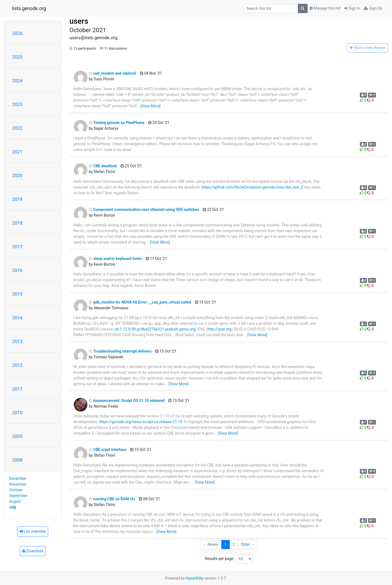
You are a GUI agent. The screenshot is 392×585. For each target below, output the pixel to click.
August (15, 501)
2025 (17, 57)
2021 (17, 152)
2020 (17, 175)
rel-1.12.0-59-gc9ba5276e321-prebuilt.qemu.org (155, 329)
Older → (248, 544)
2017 (17, 247)
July (13, 507)
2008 (17, 460)
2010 (17, 413)
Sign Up (373, 8)
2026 (17, 33)
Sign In (352, 8)
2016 (17, 270)
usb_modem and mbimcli (112, 73)
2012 (17, 365)
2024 (17, 81)
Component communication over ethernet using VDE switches (144, 210)
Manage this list (325, 8)
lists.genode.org (29, 8)
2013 (17, 341)
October (16, 490)
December (18, 478)
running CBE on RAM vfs (112, 499)
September (19, 496)
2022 (17, 128)
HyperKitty (195, 578)
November (18, 484)
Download (33, 551)
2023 (17, 104)
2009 (17, 436)
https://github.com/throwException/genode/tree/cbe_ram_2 (252, 187)
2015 (17, 294)
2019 (17, 199)
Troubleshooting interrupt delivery (120, 351)
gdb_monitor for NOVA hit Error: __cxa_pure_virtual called (140, 302)
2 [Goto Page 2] (234, 544)
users (79, 21)
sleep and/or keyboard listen (115, 259)
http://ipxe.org (219, 329)
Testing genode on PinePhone (117, 123)
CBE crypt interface (108, 450)
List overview (33, 531)
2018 (17, 223)
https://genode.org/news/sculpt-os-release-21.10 (141, 422)
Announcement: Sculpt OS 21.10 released (127, 401)
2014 (17, 318)
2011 (17, 389)
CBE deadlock (103, 166)
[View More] (150, 106)
